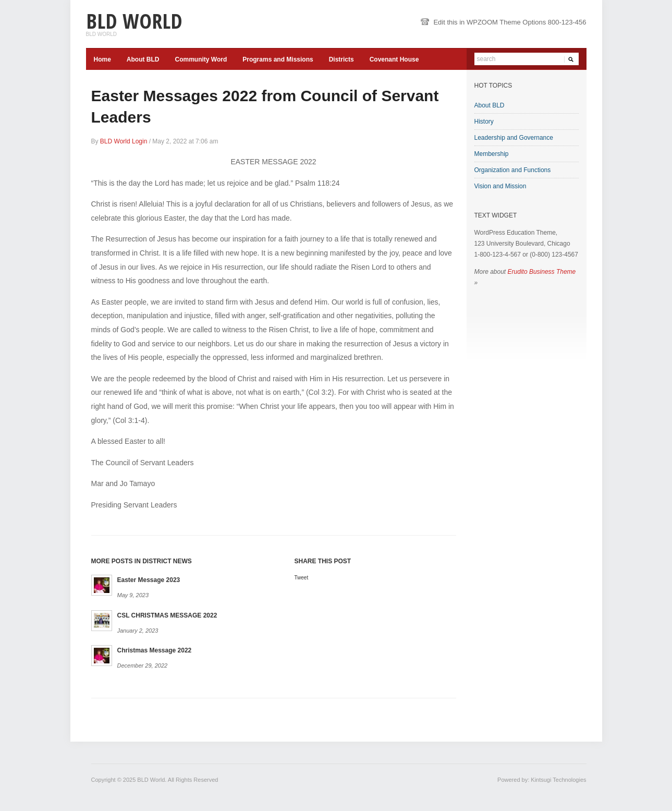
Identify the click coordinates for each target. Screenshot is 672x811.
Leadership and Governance (514, 138)
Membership (492, 154)
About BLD (143, 59)
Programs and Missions (278, 59)
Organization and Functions (513, 170)
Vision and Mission (500, 186)
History (484, 122)
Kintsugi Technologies (558, 780)
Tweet (302, 578)
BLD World (134, 21)
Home (102, 59)
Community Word (201, 59)
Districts (341, 59)
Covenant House (394, 59)
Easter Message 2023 (149, 580)
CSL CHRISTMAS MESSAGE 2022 (167, 615)
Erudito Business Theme (542, 272)
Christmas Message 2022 (155, 650)
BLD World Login (124, 141)
